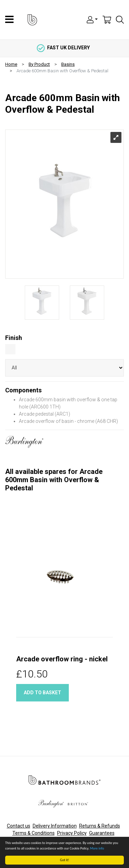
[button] (92, 19)
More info (97, 848)
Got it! (65, 860)
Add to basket (42, 693)
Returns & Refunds (100, 826)
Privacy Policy (72, 833)
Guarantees (102, 833)
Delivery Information (55, 826)
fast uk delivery (63, 48)
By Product (39, 64)
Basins (68, 64)
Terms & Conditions (34, 833)
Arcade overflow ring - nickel (62, 659)
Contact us (19, 826)
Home (11, 64)
